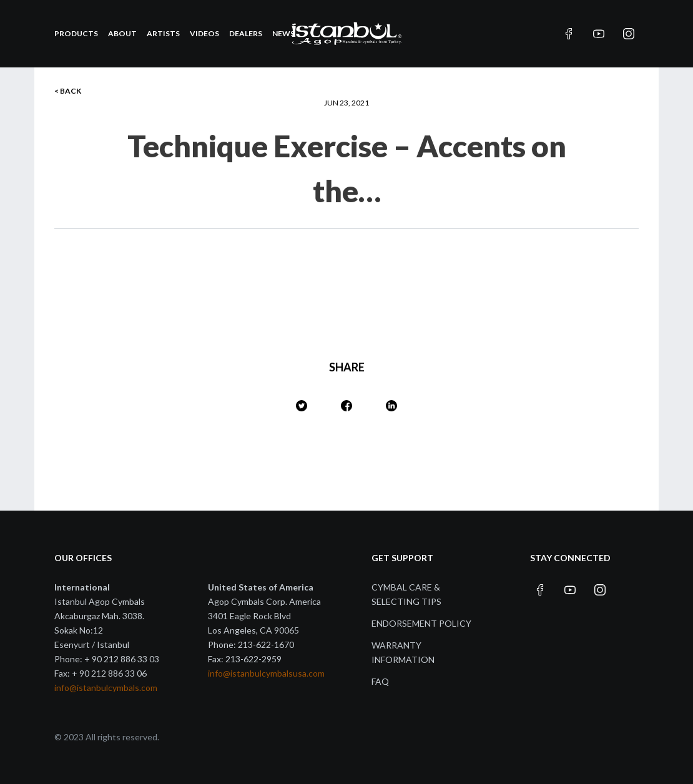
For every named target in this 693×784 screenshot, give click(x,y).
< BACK (68, 91)
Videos (204, 33)
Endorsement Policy (421, 623)
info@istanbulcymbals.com (106, 688)
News (283, 33)
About (122, 33)
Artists (163, 33)
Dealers (246, 33)
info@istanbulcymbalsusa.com (266, 673)
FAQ (380, 681)
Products (76, 33)
